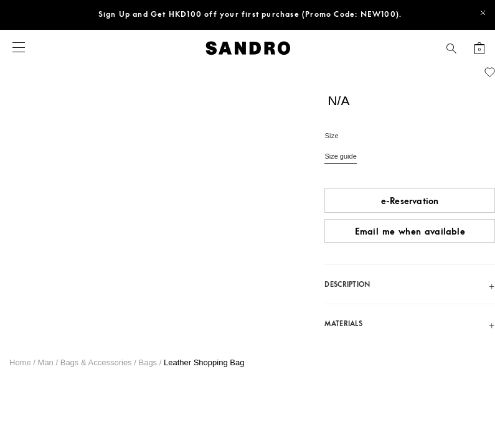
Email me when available (410, 231)
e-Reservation (410, 201)
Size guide (340, 156)
